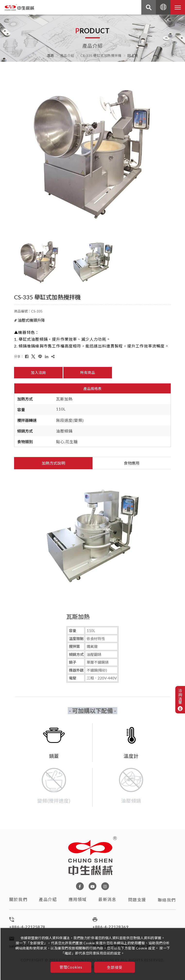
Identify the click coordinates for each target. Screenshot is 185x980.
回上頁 (133, 56)
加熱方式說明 (53, 463)
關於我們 (18, 902)
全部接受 (115, 967)
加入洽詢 (38, 373)
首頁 (51, 56)
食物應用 (132, 463)
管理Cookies (71, 967)
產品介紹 (48, 904)
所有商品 (88, 373)
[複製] (53, 356)
